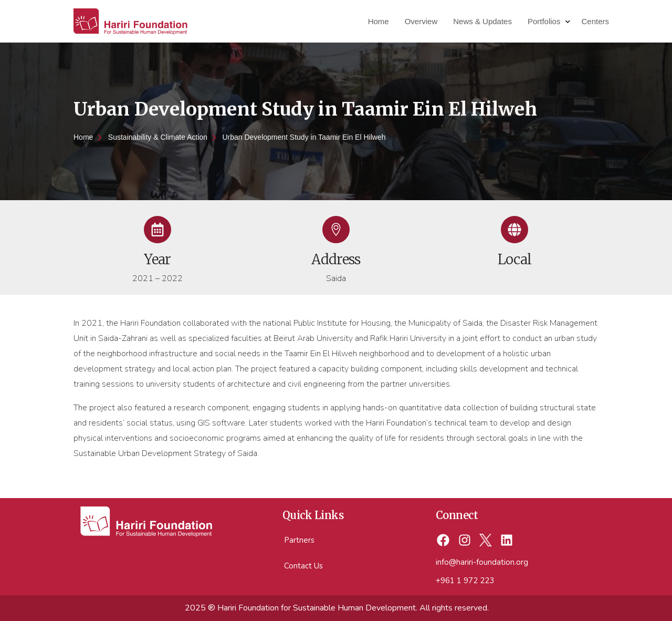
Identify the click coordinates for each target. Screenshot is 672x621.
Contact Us (303, 566)
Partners (299, 540)
